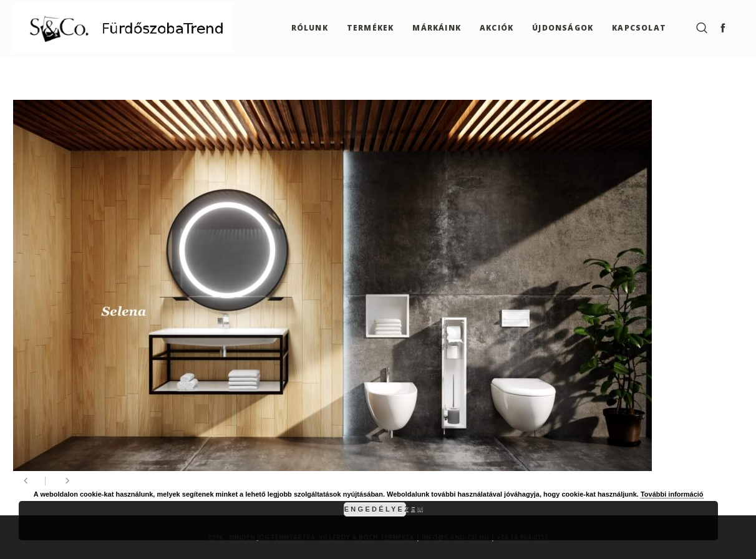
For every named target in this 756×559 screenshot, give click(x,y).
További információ (672, 494)
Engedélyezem (375, 509)
